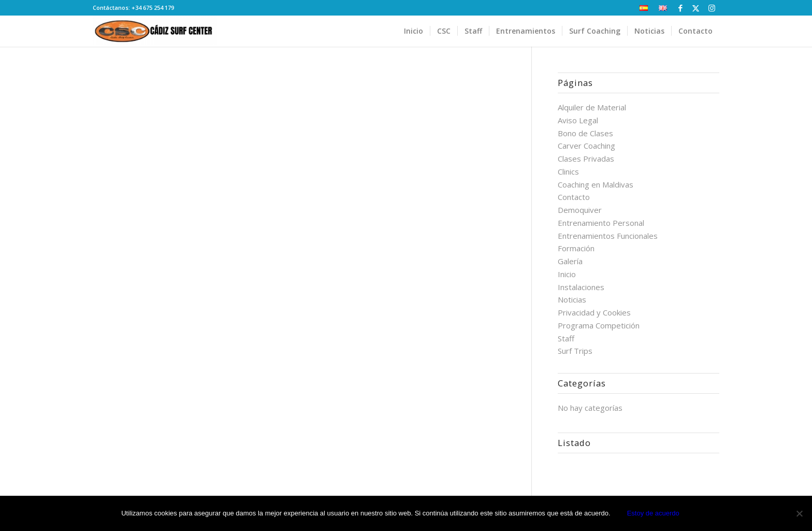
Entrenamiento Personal (601, 223)
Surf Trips (575, 351)
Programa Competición (599, 325)
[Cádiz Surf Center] (155, 31)
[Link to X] (696, 8)
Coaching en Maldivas (596, 184)
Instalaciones (581, 287)
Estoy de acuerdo (653, 513)
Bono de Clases (585, 133)
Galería (570, 261)
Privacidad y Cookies (594, 312)
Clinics (568, 171)
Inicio (567, 274)
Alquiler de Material (592, 107)
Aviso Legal (578, 120)
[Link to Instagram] (712, 8)
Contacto (574, 197)
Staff (566, 338)
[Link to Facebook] (680, 8)
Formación (576, 248)
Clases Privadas (586, 159)
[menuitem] (644, 8)
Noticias (572, 299)
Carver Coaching (586, 146)
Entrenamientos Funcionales (608, 236)
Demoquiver (580, 210)
